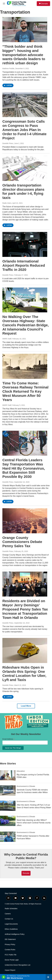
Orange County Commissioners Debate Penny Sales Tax (22, 542)
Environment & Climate (26, 786)
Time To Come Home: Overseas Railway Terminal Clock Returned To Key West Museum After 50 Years (25, 391)
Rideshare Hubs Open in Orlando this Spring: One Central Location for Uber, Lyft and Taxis (24, 674)
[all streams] (49, 977)
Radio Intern (7, 203)
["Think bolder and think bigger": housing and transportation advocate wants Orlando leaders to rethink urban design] (25, 30)
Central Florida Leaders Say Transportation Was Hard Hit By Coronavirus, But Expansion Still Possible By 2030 (24, 468)
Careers (8, 914)
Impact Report (10, 970)
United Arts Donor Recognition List (18, 965)
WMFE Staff (7, 339)
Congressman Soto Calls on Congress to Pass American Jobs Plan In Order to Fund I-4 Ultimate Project (24, 130)
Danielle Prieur (8, 143)
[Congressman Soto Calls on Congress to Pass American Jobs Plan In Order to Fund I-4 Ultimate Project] (25, 105)
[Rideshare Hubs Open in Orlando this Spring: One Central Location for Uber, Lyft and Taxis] (25, 650)
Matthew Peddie (8, 68)
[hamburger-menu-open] (4, 4)
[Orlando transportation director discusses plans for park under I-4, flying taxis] (25, 168)
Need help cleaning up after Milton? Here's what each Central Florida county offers (34, 823)
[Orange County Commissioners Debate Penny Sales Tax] (25, 521)
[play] (4, 977)
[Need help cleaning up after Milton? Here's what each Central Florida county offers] (8, 821)
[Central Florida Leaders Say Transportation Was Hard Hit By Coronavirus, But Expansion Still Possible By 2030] (25, 443)
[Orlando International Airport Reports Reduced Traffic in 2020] (25, 244)
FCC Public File (11, 955)
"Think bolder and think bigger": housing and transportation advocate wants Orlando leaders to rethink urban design (24, 55)
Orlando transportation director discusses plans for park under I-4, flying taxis (23, 191)
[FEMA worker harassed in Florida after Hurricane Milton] (8, 837)
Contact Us (9, 919)
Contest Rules (10, 950)
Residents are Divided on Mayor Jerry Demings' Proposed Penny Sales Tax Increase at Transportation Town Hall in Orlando (25, 609)
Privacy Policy (10, 945)
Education (21, 771)
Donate (44, 4)
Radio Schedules (11, 909)
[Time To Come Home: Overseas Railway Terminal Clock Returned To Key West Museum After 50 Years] (25, 366)
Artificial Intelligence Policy (15, 934)
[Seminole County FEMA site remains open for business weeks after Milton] (8, 791)
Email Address (8, 739)
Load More (26, 706)
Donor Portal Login (12, 960)
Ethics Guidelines (11, 929)
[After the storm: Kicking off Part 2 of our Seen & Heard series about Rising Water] (8, 806)
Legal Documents (11, 924)
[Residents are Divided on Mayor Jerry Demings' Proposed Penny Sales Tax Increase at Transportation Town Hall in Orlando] (25, 584)
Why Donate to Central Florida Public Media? (26, 856)
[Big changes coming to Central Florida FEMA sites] (8, 775)
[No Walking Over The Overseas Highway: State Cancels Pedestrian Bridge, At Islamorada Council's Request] (25, 300)
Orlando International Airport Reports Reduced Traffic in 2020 (24, 265)
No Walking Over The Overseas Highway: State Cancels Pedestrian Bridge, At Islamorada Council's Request (26, 325)
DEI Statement (10, 939)
